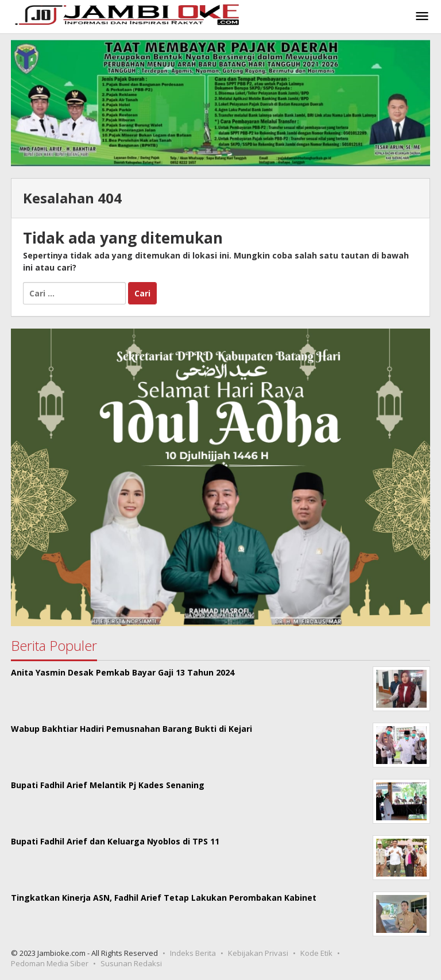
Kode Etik (316, 953)
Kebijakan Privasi (258, 953)
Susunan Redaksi (131, 963)
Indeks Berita (193, 953)
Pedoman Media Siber (50, 963)
